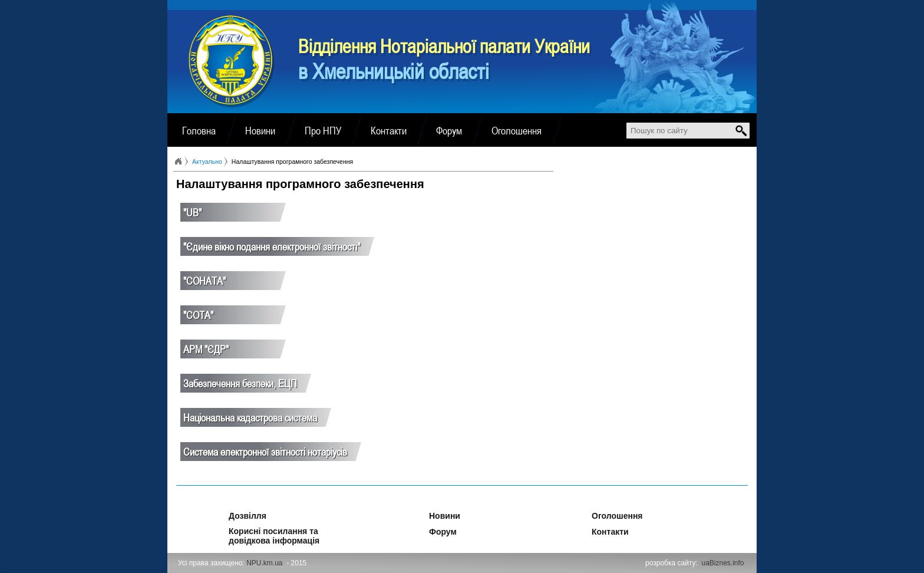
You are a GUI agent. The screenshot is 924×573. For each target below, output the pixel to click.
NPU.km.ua (264, 563)
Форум (449, 130)
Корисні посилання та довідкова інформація (274, 529)
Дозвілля (232, 514)
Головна (199, 130)
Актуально (207, 162)
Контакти (389, 130)
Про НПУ (323, 130)
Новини (260, 130)
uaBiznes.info (723, 563)
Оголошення (517, 130)
